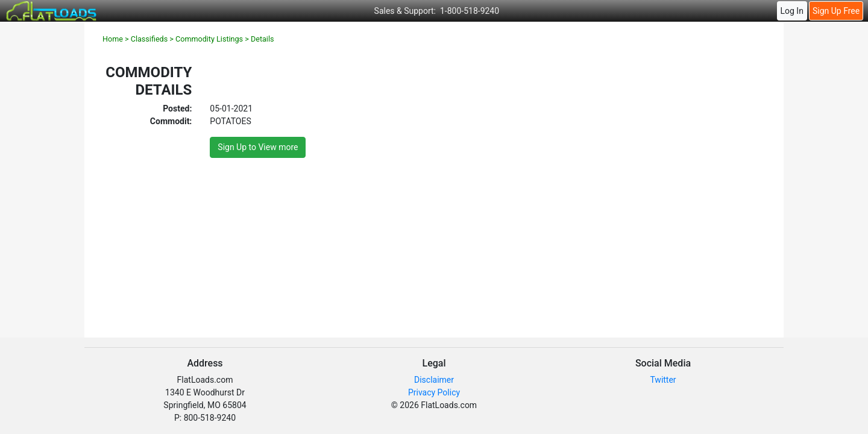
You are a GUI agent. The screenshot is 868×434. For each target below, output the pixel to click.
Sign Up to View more (258, 147)
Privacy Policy (434, 392)
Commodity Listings (209, 39)
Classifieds (149, 39)
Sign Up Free (836, 11)
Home (113, 39)
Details (263, 39)
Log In (791, 11)
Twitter (663, 380)
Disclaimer (434, 380)
